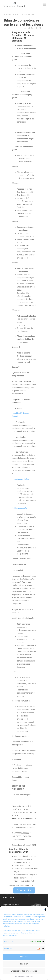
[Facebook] (44, 28)
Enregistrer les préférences (24, 971)
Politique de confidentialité (24, 977)
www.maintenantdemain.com (24, 819)
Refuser (24, 964)
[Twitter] (40, 28)
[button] (44, 910)
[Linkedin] (36, 28)
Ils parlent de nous (11, 905)
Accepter (24, 957)
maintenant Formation (19, 14)
